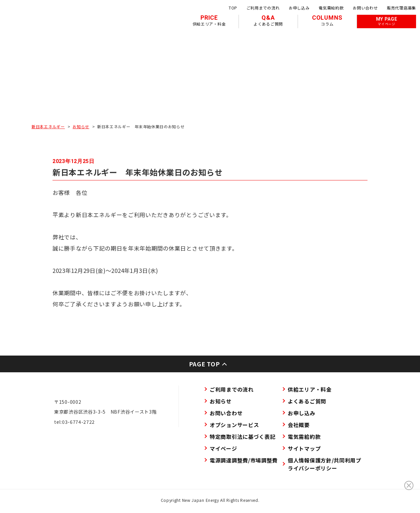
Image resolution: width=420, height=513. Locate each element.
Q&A (268, 20)
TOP (233, 8)
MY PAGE (387, 21)
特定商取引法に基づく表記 (242, 437)
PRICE (209, 20)
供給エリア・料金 (310, 389)
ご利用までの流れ (263, 8)
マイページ (223, 448)
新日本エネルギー (48, 126)
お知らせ (81, 126)
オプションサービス (234, 425)
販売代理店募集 (401, 8)
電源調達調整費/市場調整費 (244, 460)
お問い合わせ (365, 8)
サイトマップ (304, 448)
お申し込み (299, 8)
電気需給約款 (331, 8)
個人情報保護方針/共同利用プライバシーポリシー (325, 464)
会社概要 (299, 425)
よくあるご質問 (307, 401)
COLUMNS (327, 20)
